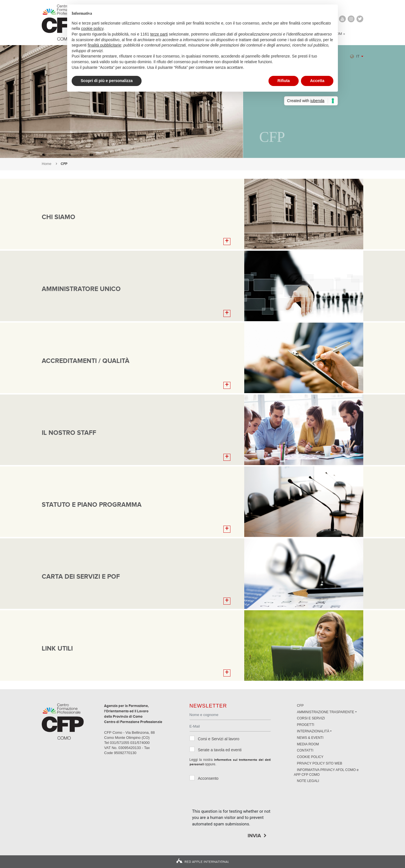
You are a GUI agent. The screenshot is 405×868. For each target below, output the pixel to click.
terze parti (159, 34)
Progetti (306, 725)
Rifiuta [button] (284, 81)
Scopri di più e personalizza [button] (107, 81)
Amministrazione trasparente (326, 712)
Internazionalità (313, 731)
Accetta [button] (317, 81)
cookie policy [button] (92, 28)
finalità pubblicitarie (104, 45)
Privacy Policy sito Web (320, 763)
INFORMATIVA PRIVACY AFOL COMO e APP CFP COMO (326, 772)
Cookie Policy (310, 757)
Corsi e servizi (311, 718)
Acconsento (208, 778)
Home (47, 164)
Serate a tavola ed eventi (220, 750)
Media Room (308, 744)
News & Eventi (310, 738)
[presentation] (235, 797)
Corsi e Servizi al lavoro (219, 739)
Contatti (305, 750)
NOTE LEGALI (308, 781)
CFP (300, 706)
